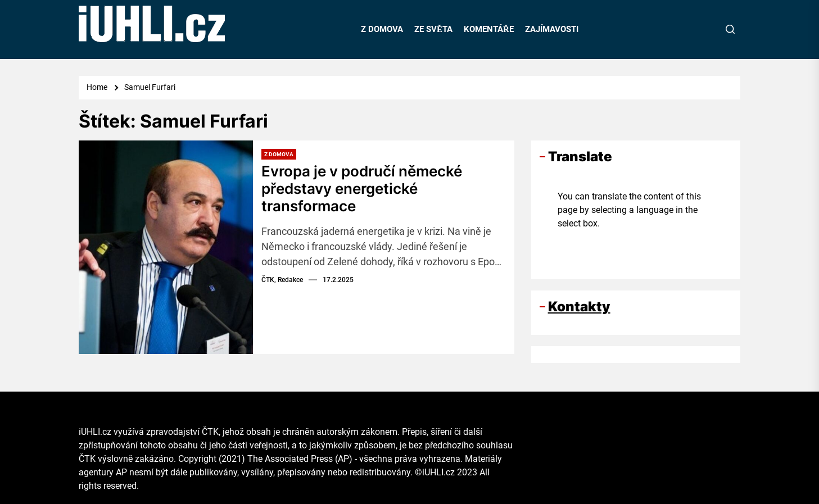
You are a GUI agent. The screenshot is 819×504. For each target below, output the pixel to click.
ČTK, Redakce (282, 280)
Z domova (279, 154)
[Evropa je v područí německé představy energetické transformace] (166, 247)
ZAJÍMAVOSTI (552, 29)
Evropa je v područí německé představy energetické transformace (362, 189)
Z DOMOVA (382, 29)
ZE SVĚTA (433, 29)
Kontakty (579, 307)
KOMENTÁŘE (489, 29)
